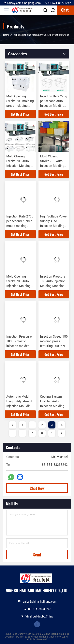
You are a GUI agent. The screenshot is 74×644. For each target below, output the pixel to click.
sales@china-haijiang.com (22, 3)
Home (6, 35)
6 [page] (22, 433)
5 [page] (12, 433)
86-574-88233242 (58, 3)
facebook (37, 624)
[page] (12, 425)
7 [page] (32, 433)
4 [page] (62, 425)
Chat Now (37, 488)
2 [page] (42, 425)
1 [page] (32, 425)
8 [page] (42, 433)
